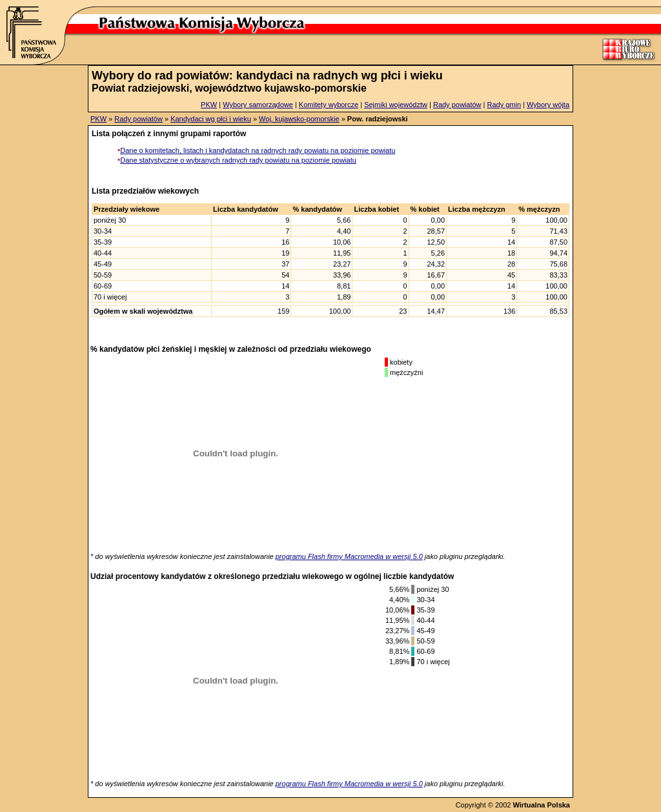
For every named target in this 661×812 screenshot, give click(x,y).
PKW (209, 105)
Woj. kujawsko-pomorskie (299, 119)
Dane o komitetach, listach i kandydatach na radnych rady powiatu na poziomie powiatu (258, 150)
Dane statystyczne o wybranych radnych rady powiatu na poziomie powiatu (238, 160)
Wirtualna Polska (541, 805)
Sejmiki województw (396, 105)
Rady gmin (504, 105)
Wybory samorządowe (258, 105)
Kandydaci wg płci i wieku (211, 119)
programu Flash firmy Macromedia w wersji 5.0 (349, 556)
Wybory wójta (548, 105)
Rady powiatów (457, 105)
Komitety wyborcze (329, 105)
